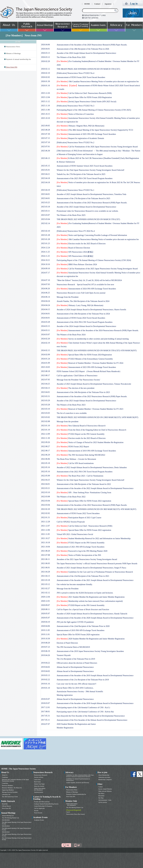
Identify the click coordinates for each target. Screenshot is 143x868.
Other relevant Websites (105, 791)
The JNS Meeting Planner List (10, 818)
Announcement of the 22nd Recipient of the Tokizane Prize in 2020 (83, 626)
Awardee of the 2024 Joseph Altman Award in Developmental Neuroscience (86, 326)
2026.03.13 (45, 53)
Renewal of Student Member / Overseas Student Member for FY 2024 (90, 363)
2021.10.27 (45, 538)
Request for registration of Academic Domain (80, 138)
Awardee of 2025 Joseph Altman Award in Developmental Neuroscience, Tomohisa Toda (91, 194)
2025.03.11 (45, 211)
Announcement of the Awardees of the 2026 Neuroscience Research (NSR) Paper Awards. (92, 45)
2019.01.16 (45, 684)
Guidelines (5, 777)
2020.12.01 (45, 601)
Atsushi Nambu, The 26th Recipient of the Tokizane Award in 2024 (83, 301)
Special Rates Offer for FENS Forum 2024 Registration (84, 355)
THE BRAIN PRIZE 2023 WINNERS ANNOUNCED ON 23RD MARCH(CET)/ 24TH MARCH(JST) (97, 417)
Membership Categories (105, 780)
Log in (68, 812)
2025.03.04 (45, 219)
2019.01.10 (45, 688)
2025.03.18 (45, 207)
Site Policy (101, 793)
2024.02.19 (45, 343)
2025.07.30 (45, 134)
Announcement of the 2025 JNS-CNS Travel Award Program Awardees (85, 178)
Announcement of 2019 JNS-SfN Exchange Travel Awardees (86, 451)
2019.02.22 (45, 680)
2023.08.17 (45, 375)
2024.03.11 (45, 330)
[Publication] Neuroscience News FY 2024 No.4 (76, 231)
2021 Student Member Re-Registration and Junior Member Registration (91, 597)
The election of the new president (76, 388)
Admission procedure (104, 777)
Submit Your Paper (39, 784)
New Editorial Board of (81, 426)
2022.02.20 (45, 509)
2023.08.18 (45, 371)
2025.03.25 (45, 203)
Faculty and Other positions (42, 802)
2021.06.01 (45, 568)
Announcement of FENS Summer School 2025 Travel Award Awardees (85, 166)
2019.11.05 (45, 630)
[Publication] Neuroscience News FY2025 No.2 (75, 143)
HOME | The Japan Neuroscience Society (19, 769)
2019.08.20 (45, 643)
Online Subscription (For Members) (40, 789)
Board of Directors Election (73, 248)
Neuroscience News (13, 47)
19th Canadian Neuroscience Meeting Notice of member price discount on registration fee (98, 82)
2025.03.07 (45, 215)
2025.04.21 (45, 174)
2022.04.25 (45, 480)
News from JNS (6, 808)
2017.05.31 (45, 716)
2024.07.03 (45, 284)
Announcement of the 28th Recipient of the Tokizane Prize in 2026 (83, 49)
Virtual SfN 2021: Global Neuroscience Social (75, 534)
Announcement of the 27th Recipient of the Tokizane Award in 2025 (83, 198)
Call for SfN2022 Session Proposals (71, 522)
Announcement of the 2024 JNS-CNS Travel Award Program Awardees (85, 322)
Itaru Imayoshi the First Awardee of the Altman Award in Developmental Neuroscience (91, 716)
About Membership (104, 775)
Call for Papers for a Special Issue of (83, 610)
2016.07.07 (45, 724)
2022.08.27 (45, 446)
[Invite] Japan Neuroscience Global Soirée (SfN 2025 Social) (86, 102)
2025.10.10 (45, 118)
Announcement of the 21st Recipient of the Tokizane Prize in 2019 (83, 680)
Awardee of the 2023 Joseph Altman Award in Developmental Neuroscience (86, 401)
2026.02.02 (45, 77)
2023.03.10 (45, 409)
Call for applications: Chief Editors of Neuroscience (77, 376)
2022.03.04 (45, 501)
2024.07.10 (45, 280)
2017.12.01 (45, 707)
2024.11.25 (45, 252)
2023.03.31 (45, 396)
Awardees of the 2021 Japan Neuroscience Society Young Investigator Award (87, 559)
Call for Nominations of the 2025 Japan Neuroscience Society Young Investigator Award (97, 269)
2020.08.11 (45, 609)
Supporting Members (8, 790)
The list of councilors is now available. (72, 413)
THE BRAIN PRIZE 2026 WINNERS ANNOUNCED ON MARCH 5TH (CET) (88, 69)
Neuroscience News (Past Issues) (75, 814)
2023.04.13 (45, 388)
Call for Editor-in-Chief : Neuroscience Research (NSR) (84, 526)
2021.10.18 (45, 543)
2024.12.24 (45, 248)
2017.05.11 (45, 720)
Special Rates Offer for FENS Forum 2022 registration (84, 501)
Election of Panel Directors (67, 643)
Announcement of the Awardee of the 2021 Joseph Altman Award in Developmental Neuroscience (95, 580)
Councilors (5, 783)
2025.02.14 (45, 223)
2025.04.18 (45, 178)
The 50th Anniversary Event (10, 797)
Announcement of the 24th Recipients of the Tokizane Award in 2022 (84, 484)
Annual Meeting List (8, 816)
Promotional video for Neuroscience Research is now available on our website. (88, 211)
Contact (97, 4)
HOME (87, 4)
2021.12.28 (45, 522)
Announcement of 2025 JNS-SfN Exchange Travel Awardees (86, 134)
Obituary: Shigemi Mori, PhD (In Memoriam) (81, 126)
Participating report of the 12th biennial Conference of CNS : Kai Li (83, 708)
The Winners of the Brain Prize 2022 (71, 497)
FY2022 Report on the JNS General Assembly (81, 434)
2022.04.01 (45, 484)
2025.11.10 (45, 106)
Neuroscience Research (41, 775)
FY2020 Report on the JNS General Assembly (81, 605)
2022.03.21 (45, 488)
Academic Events (39, 820)
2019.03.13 (45, 675)
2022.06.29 (45, 455)
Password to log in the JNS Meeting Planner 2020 (82, 551)
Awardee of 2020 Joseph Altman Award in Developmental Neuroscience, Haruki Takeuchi (92, 614)
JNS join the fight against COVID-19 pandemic (75, 622)
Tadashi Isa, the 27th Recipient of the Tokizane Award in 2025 (81, 174)
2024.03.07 (45, 335)
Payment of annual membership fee (18, 59)
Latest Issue (37, 780)
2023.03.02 (45, 417)
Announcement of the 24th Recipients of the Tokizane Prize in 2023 (83, 392)
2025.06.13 (45, 158)
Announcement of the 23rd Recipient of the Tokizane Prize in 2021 (83, 576)
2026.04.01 (45, 49)
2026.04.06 (45, 45)
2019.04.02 (45, 667)
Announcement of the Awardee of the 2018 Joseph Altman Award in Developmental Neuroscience (95, 703)
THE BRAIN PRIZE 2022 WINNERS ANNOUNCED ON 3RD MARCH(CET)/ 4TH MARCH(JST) (96, 509)
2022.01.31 (45, 517)
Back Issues (37, 782)
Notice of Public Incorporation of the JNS (79, 555)
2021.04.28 (45, 572)
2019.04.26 (45, 655)
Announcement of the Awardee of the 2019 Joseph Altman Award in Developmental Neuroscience (95, 676)
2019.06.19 (45, 651)
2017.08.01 (45, 712)
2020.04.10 (45, 622)
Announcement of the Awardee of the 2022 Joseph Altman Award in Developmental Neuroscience (95, 488)
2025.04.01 (45, 194)
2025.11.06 (45, 110)
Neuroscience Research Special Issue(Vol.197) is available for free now (85, 285)
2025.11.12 (45, 101)
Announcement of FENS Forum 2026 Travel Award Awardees (81, 77)
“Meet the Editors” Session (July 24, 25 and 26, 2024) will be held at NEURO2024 (89, 280)
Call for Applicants (39, 808)
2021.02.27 (45, 588)
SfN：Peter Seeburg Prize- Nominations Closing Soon (84, 493)
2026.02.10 (45, 73)
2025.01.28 (45, 235)
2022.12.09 (45, 434)
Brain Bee (5, 804)
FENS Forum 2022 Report (73, 447)
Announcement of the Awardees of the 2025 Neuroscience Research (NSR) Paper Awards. (92, 203)
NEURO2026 (6, 820)
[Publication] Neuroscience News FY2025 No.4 (75, 73)
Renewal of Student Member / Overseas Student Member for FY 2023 (90, 409)
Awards (36, 811)
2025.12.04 (45, 97)
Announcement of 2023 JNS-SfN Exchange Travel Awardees (86, 367)
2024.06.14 (45, 297)
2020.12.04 (45, 597)
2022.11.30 (45, 438)
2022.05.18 (45, 463)
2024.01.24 (45, 359)
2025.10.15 (45, 114)
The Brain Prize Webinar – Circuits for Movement (76, 459)
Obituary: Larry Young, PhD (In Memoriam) (80, 305)
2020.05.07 (45, 614)
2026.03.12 (45, 57)
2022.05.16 (45, 467)
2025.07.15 (45, 138)
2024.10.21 (45, 260)
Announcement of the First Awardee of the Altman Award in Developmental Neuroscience (92, 720)
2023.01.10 (45, 426)
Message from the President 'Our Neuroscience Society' (78, 380)
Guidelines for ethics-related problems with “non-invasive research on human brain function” (80, 776)
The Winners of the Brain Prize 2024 (71, 335)
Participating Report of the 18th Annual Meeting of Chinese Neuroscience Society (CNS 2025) (94, 110)
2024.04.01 (45, 314)
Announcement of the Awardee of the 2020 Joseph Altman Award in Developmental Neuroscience (95, 618)
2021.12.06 (45, 530)
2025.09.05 (45, 126)
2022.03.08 (45, 497)
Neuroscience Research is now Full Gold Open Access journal (81, 293)
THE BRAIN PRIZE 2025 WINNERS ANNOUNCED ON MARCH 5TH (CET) (88, 219)
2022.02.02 (45, 513)
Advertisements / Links (105, 800)
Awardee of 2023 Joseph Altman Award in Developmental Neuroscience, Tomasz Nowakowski (94, 384)
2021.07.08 (45, 555)
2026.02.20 (45, 61)
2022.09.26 (45, 442)
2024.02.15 (45, 350)
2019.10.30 (45, 639)
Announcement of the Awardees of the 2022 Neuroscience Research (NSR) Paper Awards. (92, 505)
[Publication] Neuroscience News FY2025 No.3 (75, 106)
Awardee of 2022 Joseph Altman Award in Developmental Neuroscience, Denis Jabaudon (92, 467)
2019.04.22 (45, 663)
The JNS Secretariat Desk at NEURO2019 (73, 647)
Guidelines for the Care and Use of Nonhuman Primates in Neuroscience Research (95, 572)
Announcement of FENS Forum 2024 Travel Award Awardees (81, 318)
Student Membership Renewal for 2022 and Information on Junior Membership (94, 538)
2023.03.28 (45, 405)
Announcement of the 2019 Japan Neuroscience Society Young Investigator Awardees (90, 651)
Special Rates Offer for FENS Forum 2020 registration (78, 635)
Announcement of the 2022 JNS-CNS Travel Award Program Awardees (85, 472)
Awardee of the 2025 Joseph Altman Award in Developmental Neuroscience (86, 207)
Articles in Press (39, 777)
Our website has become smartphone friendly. (75, 584)
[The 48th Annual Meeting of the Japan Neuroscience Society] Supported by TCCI (95, 130)
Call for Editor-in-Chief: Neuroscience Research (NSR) (84, 93)
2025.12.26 (45, 93)
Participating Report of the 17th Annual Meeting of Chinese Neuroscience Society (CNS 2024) (94, 260)
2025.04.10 (45, 190)
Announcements (39, 792)
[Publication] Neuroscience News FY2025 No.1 (75, 190)
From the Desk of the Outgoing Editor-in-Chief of (91, 430)
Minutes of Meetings (13, 53)
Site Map (101, 798)
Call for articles (103, 802)
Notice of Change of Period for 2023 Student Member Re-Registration (90, 442)
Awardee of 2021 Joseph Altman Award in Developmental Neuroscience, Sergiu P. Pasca (91, 568)
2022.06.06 (45, 459)
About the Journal (39, 786)
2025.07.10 (45, 142)
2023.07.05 (45, 380)
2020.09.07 (45, 605)
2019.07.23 (45, 647)
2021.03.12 (45, 584)
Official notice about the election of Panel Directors (77, 663)
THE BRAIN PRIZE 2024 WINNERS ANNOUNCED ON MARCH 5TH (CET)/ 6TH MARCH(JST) (97, 351)
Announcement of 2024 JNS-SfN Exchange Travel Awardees (86, 289)
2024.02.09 (45, 355)
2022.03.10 (45, 492)
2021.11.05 (45, 534)
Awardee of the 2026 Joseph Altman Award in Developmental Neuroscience (86, 53)
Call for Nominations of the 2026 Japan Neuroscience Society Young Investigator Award (97, 147)
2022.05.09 (45, 476)
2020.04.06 (45, 626)
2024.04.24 (45, 301)
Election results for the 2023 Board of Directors (81, 438)
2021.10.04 (45, 547)
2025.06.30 (45, 151)
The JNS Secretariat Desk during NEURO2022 (81, 455)
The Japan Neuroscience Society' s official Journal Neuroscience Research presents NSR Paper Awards (97, 564)
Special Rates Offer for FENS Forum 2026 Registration (84, 97)
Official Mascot (6, 806)
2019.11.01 (45, 634)
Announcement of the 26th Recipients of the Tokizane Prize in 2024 (83, 314)
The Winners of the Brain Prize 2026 (71, 57)
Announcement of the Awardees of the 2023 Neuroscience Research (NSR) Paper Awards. (92, 396)
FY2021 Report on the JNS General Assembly (81, 543)
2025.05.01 (45, 170)
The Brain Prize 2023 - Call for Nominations (80, 476)
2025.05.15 (45, 166)
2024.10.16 (45, 264)
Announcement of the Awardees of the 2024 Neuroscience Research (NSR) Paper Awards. (98, 330)
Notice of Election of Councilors (75, 114)
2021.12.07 (45, 526)
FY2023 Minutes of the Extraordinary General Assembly (85, 359)
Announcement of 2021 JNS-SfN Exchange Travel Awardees (81, 547)
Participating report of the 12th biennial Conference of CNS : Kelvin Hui (85, 712)
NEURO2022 (6, 832)
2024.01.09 (45, 363)
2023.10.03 (45, 367)
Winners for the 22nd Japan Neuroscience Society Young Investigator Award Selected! (91, 480)
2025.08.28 (45, 130)
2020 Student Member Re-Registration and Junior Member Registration (91, 639)
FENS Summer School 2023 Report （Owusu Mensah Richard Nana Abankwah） (89, 371)
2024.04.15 (45, 309)
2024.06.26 (45, 289)
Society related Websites (105, 789)
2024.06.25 (45, 293)
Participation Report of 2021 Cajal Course (79, 518)
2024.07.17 (45, 273)
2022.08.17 (45, 451)
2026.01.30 (45, 81)
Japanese (108, 4)
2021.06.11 (45, 559)
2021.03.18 (45, 580)
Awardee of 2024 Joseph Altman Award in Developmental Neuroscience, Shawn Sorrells (91, 310)
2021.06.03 (45, 563)
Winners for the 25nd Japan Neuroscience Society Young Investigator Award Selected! (91, 170)
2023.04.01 (45, 392)
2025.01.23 (45, 243)
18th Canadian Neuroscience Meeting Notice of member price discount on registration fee (98, 239)
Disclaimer (101, 796)
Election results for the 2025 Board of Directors (81, 244)
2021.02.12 (45, 593)
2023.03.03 (45, 413)
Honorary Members (7, 786)
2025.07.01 (45, 147)
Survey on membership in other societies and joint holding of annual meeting (93, 339)
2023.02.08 (45, 421)
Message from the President (68, 297)
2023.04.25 (45, 384)
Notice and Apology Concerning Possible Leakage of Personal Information (92, 235)
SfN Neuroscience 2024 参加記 (75, 252)
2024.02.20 (45, 339)
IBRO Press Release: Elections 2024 (77, 264)
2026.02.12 (45, 69)
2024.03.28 (45, 322)
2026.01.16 (45, 86)
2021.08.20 (45, 551)
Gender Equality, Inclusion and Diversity (78, 783)
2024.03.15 (45, 326)
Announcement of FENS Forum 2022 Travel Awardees (78, 513)
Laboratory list (6, 794)
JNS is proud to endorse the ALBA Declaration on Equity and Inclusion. (85, 593)
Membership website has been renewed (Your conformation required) (90, 601)
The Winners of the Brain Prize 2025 (71, 215)
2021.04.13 (45, 576)
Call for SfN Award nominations (75, 463)
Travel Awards (38, 813)
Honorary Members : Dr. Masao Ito (12, 788)
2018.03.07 (45, 699)
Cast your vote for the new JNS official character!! (77, 684)
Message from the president (68, 422)
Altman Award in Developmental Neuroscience (75, 667)
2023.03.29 (45, 401)
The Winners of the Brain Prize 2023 (71, 405)
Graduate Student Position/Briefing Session (46, 804)
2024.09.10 (45, 269)
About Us (5, 775)
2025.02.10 (45, 231)
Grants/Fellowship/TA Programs (43, 806)
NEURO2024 (6, 826)
